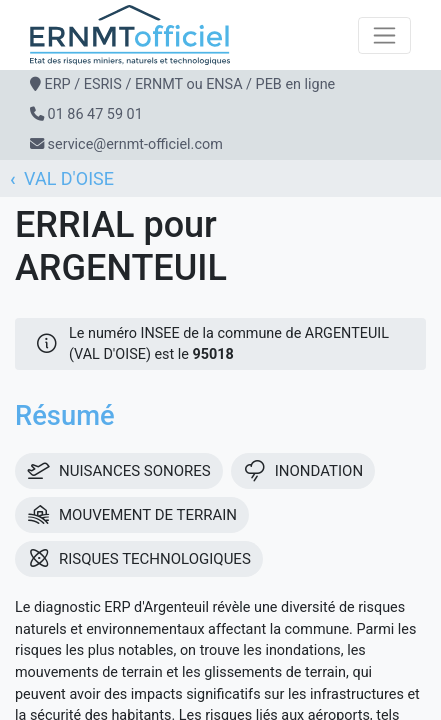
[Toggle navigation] (384, 35)
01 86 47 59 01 (95, 114)
